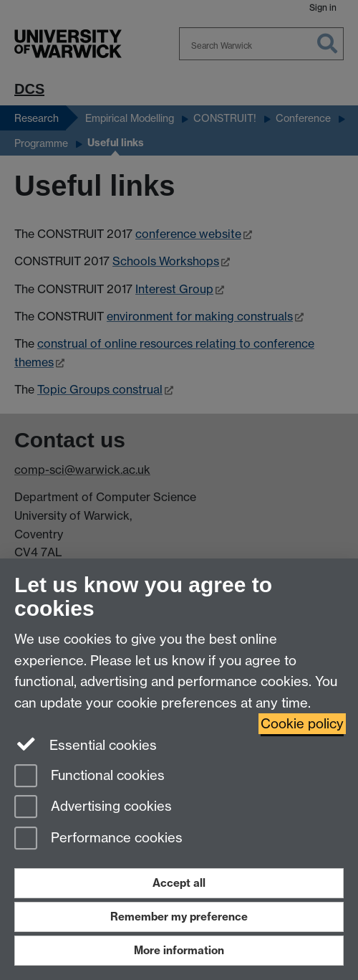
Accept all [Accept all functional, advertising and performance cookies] (179, 883)
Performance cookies (98, 839)
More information (179, 950)
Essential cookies (86, 744)
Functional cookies (89, 777)
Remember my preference (179, 917)
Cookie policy (302, 724)
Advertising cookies (93, 808)
